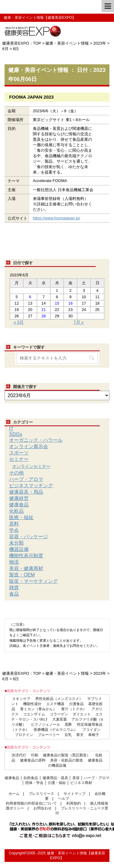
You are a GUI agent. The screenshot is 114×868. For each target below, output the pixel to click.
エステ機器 (55, 704)
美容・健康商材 (26, 568)
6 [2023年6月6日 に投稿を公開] (30, 297)
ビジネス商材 (81, 783)
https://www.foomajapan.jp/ (56, 218)
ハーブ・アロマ (26, 479)
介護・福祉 (57, 783)
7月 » (79, 322)
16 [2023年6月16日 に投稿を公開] (70, 303)
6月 (5, 49)
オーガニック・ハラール (36, 440)
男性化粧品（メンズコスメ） (59, 699)
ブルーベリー (49, 735)
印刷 (35, 755)
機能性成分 (32, 704)
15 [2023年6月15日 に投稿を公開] (57, 303)
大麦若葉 (60, 719)
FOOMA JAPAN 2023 (31, 97)
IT (11, 429)
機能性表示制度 (26, 556)
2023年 (100, 43)
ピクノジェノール (46, 724)
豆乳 (68, 735)
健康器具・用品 (26, 492)
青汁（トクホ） (74, 709)
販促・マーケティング (33, 581)
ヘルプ (64, 799)
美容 (76, 778)
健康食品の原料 (33, 760)
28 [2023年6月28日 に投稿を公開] (43, 316)
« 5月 (19, 322)
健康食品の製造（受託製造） (67, 755)
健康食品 (19, 505)
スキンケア (21, 699)
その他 (16, 473)
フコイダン (92, 730)
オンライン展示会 (29, 446)
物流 (14, 562)
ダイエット (82, 714)
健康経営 (19, 498)
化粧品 (16, 511)
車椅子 (94, 735)
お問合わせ (43, 808)
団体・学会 (34, 783)
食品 (14, 594)
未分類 (16, 543)
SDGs (16, 434)
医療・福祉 (21, 517)
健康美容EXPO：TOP (21, 43)
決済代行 (19, 755)
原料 (14, 524)
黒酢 (68, 724)
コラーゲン (59, 714)
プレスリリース (41, 794)
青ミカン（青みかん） (38, 709)
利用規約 (74, 803)
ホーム (14, 794)
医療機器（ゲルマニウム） (56, 730)
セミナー (19, 459)
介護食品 (76, 704)
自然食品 (31, 778)
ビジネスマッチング (31, 486)
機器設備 (19, 549)
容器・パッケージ (29, 537)
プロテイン (24, 735)
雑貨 (14, 588)
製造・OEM (22, 575)
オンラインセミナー (31, 466)
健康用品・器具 (55, 778)
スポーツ (19, 453)
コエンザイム (34, 714)
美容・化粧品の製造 (67, 760)
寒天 (80, 735)
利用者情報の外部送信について (31, 803)
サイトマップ (74, 794)
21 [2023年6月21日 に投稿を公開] (43, 310)
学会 (14, 530)
